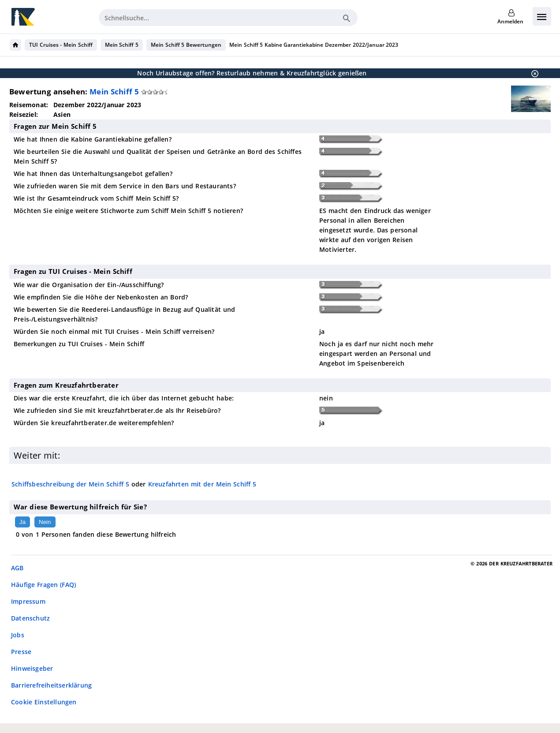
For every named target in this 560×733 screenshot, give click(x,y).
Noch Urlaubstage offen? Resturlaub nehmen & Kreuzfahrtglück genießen (252, 73)
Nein (45, 522)
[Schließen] (532, 73)
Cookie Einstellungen (44, 702)
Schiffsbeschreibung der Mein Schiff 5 (70, 484)
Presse (21, 652)
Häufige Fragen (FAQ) (43, 585)
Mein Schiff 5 (122, 45)
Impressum (28, 601)
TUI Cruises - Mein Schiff (61, 45)
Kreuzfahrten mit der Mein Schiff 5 (202, 484)
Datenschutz (30, 618)
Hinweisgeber (32, 668)
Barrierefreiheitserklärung (51, 685)
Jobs (18, 635)
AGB (17, 568)
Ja (22, 522)
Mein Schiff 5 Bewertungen (186, 45)
